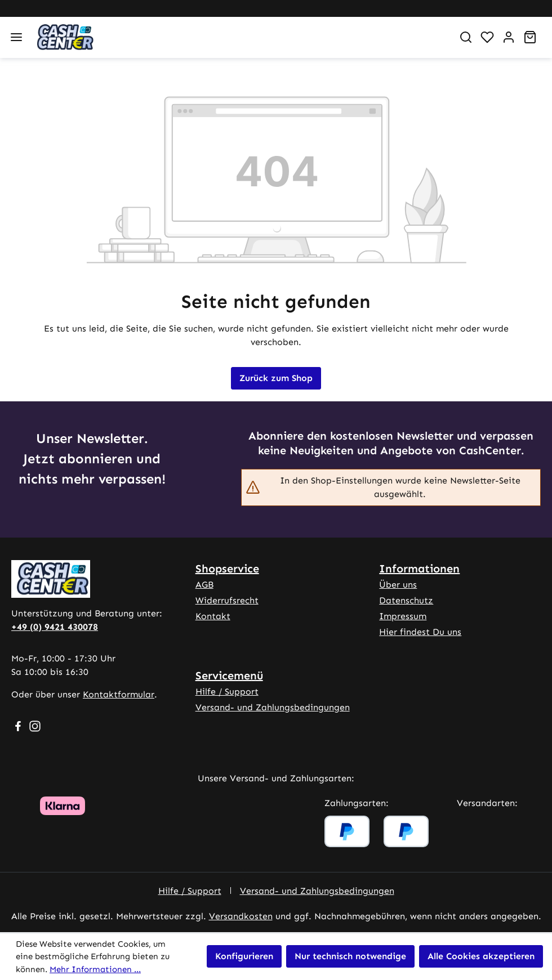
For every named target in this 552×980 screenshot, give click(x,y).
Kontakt (213, 616)
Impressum (403, 616)
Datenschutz (406, 600)
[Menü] (16, 37)
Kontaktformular (119, 694)
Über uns (398, 585)
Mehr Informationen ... (95, 969)
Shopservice (227, 569)
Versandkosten (241, 916)
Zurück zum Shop (276, 378)
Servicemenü (229, 675)
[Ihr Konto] (509, 37)
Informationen (419, 569)
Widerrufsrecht (227, 600)
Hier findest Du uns (420, 632)
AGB (204, 585)
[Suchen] (466, 37)
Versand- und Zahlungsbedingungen (273, 707)
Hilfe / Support (227, 692)
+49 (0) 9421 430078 (55, 627)
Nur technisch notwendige (350, 956)
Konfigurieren (244, 956)
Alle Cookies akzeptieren (481, 956)
